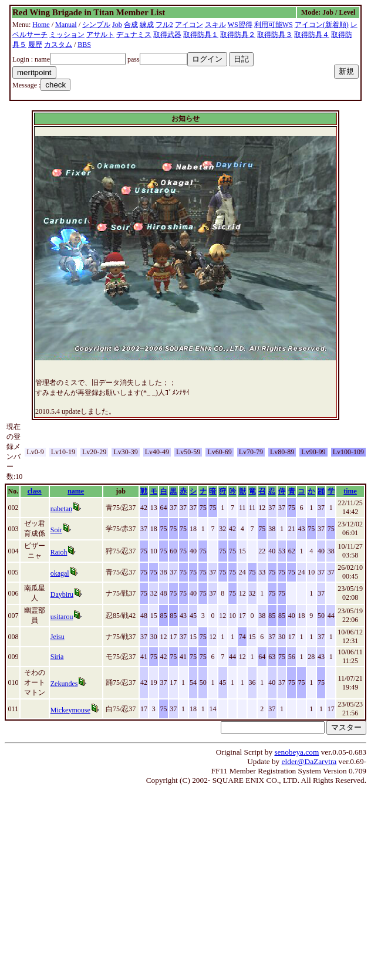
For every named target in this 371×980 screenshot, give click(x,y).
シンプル (96, 25)
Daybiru (62, 594)
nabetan (61, 509)
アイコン (189, 25)
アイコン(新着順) (322, 25)
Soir (56, 530)
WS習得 (240, 25)
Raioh (59, 552)
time (350, 491)
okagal (60, 573)
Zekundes (64, 684)
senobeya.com (296, 752)
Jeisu (58, 637)
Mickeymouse (70, 710)
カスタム (58, 45)
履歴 (35, 45)
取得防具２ (238, 35)
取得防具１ (201, 35)
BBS (84, 45)
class (35, 491)
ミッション (67, 35)
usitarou (62, 617)
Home (41, 25)
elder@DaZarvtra (309, 761)
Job (117, 25)
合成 (131, 25)
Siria (57, 657)
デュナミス (134, 35)
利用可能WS (274, 25)
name (76, 491)
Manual (66, 25)
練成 (147, 25)
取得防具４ (312, 35)
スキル (215, 25)
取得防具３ (275, 35)
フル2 (164, 25)
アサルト (100, 35)
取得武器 (167, 35)
